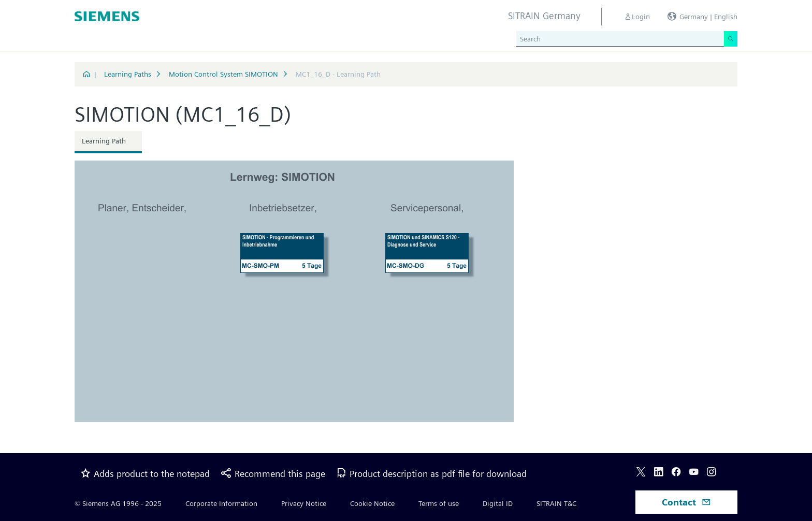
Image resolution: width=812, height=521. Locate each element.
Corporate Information (221, 503)
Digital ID (498, 503)
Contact (686, 502)
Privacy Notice (304, 503)
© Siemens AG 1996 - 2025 (118, 503)
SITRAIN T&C (556, 503)
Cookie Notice (372, 503)
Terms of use (439, 503)
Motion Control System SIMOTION (223, 74)
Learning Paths (128, 74)
